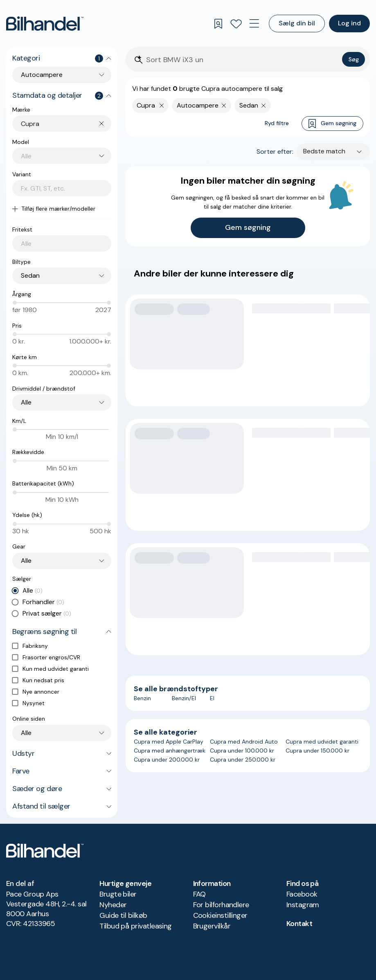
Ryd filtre (277, 123)
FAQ (199, 894)
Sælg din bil (297, 23)
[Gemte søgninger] (218, 24)
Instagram (303, 905)
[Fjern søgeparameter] (224, 106)
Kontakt (299, 924)
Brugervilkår (212, 926)
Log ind (349, 23)
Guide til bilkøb (123, 915)
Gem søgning (332, 124)
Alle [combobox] (26, 402)
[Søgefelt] (242, 60)
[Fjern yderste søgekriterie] (162, 106)
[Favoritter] (236, 24)
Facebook (302, 894)
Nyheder (113, 905)
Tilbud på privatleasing (136, 926)
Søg (354, 59)
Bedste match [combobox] (324, 151)
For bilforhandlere (221, 905)
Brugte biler (118, 894)
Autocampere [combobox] (42, 75)
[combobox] (66, 124)
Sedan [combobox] (30, 275)
